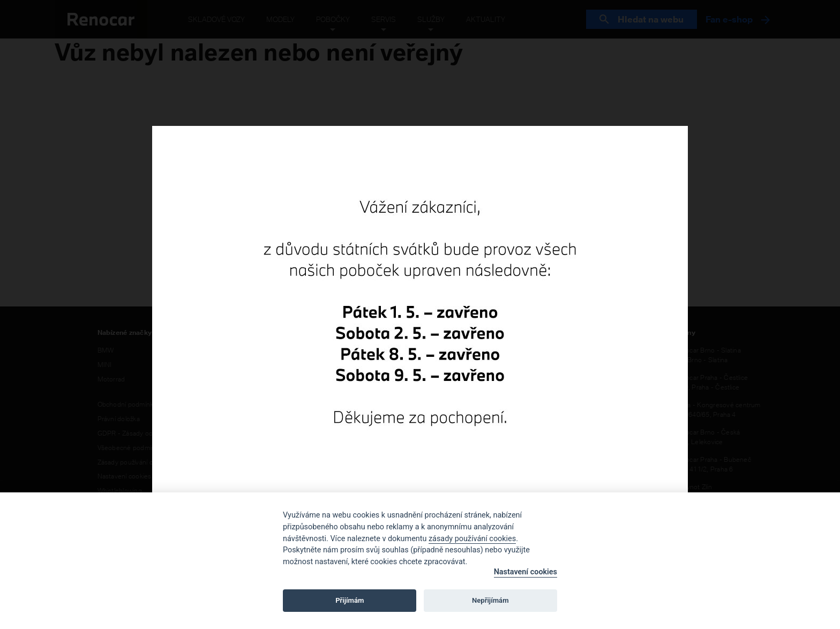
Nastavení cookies (526, 572)
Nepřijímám (490, 600)
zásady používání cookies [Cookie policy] (472, 539)
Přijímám (350, 600)
